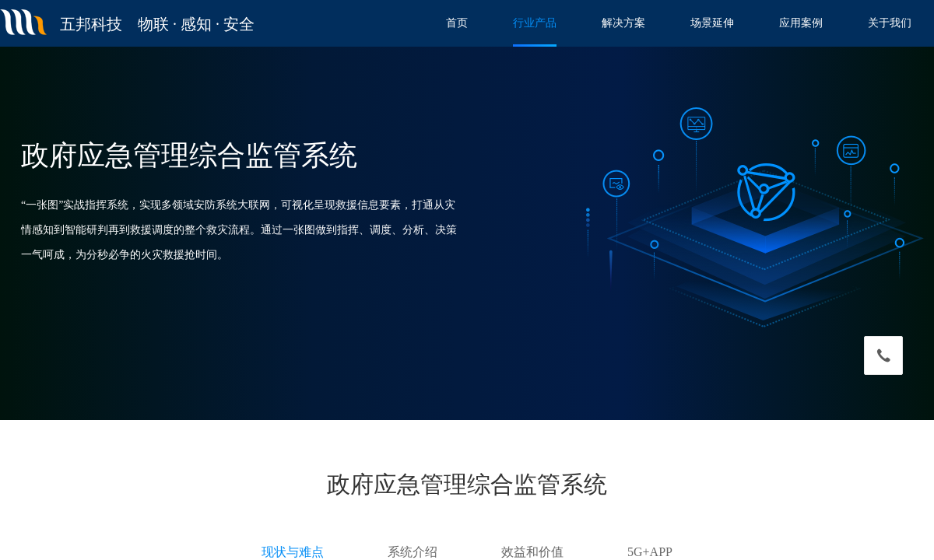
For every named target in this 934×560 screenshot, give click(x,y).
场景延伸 (712, 23)
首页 (457, 23)
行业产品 (535, 23)
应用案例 (801, 23)
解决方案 (623, 23)
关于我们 (890, 23)
